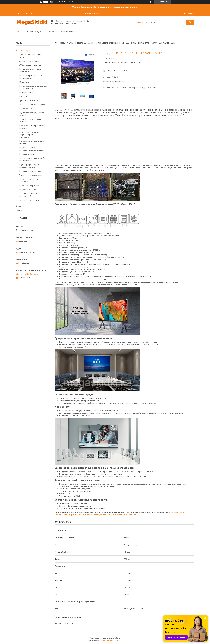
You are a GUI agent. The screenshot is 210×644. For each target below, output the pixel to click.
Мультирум (24, 82)
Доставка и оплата (68, 32)
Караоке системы (27, 109)
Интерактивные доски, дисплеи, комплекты (33, 142)
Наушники (24, 97)
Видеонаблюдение (28, 190)
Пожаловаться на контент (111, 640)
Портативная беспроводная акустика (32, 127)
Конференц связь (27, 154)
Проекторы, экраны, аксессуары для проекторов (33, 87)
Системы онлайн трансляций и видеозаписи (32, 159)
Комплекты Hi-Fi (26, 92)
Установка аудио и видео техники (30, 120)
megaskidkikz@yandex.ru (29, 274)
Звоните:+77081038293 (123, 514)
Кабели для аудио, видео (30, 171)
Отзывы (20, 211)
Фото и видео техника (29, 200)
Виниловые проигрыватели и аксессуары (32, 70)
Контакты (52, 32)
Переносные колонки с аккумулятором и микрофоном (29, 135)
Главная (20, 32)
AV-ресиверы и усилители (30, 65)
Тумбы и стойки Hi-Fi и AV (30, 101)
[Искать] (190, 22)
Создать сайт (60, 2)
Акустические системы (29, 61)
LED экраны (131, 43)
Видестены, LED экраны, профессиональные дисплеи (100, 43)
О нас (18, 206)
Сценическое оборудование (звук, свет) (32, 114)
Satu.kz (117, 638)
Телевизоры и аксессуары (31, 175)
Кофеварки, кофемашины (30, 186)
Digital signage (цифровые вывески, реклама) (30, 166)
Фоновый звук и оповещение (32, 105)
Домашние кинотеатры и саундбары (30, 56)
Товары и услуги (34, 32)
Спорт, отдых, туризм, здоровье (29, 180)
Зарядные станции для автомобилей (29, 195)
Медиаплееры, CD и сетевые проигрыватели (32, 77)
